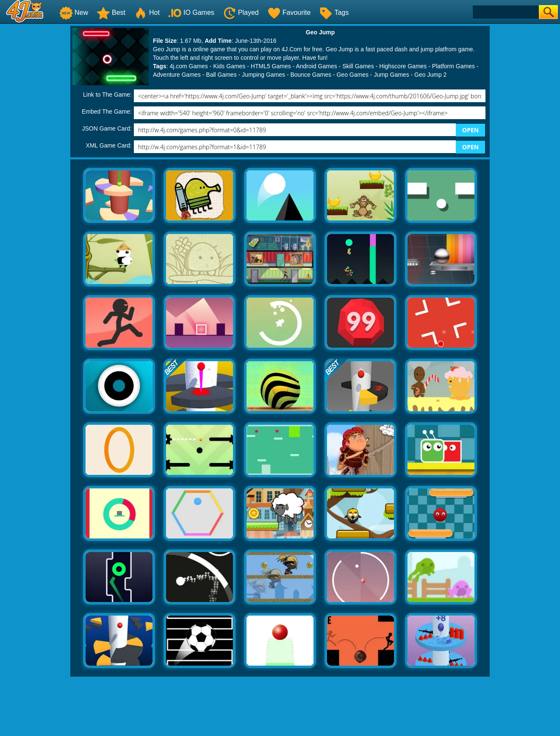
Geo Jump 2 (430, 75)
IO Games (191, 13)
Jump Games (391, 75)
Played (241, 13)
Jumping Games (263, 75)
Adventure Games (177, 75)
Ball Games (221, 75)
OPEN (470, 130)
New (74, 13)
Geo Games (352, 75)
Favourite (289, 13)
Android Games (316, 66)
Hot (147, 13)
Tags (334, 13)
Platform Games (453, 66)
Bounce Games (311, 75)
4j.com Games (189, 66)
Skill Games (358, 66)
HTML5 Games (271, 66)
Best (111, 13)
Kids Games (229, 66)
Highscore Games (403, 66)
